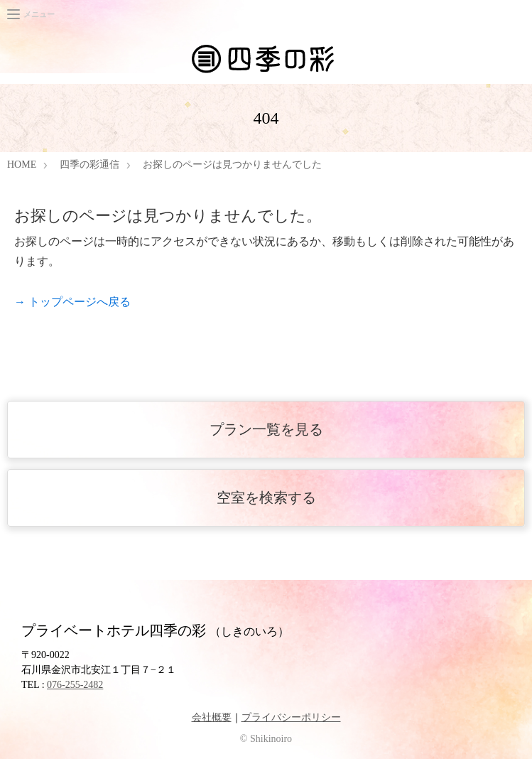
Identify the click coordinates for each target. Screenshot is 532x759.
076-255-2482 (75, 685)
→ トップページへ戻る (72, 302)
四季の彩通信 (89, 165)
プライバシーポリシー (291, 717)
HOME (22, 165)
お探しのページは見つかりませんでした (232, 165)
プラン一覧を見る (266, 429)
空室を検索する (266, 497)
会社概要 (212, 717)
